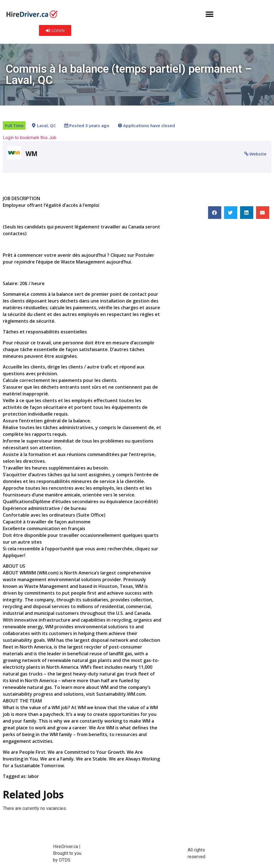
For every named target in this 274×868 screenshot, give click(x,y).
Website (258, 154)
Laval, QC (46, 126)
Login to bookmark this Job (30, 138)
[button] (210, 14)
